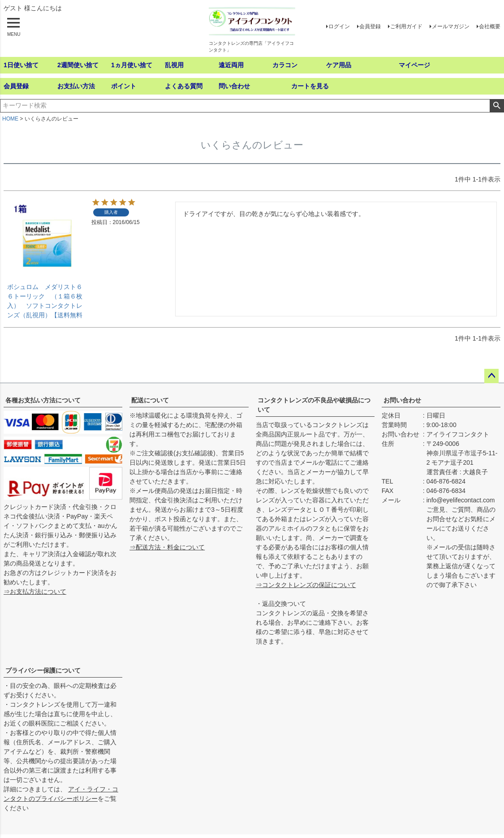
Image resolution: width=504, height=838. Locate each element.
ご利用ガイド (406, 26)
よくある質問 (184, 86)
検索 (497, 106)
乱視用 (174, 65)
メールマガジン (451, 26)
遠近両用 (231, 65)
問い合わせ (234, 86)
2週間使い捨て (78, 65)
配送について (150, 400)
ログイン (339, 26)
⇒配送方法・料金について (167, 547)
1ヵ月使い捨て (132, 65)
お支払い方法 (76, 86)
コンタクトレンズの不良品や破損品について (314, 405)
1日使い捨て (21, 65)
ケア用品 (339, 65)
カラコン (285, 65)
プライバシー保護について (43, 670)
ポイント (124, 86)
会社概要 (490, 26)
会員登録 (370, 26)
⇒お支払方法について (35, 592)
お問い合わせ (402, 400)
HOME (10, 119)
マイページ (414, 65)
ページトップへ (491, 376)
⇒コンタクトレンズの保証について (306, 585)
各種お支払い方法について (43, 400)
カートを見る (310, 86)
